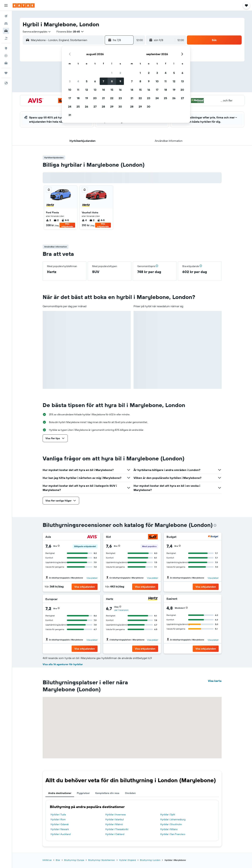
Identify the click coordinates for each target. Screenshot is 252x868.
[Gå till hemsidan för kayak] (24, 5)
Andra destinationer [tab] (60, 793)
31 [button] (70, 115)
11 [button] (78, 90)
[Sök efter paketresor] (6, 38)
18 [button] (78, 98)
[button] (6, 5)
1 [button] (112, 73)
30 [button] (120, 107)
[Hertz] (153, 599)
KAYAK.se (47, 860)
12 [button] (87, 90)
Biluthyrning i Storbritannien (102, 860)
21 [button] (103, 98)
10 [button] (70, 90)
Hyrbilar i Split (168, 814)
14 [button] (103, 90)
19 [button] (87, 98)
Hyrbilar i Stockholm (171, 824)
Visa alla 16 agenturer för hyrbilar (63, 664)
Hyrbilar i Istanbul (115, 819)
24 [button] (70, 107)
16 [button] (120, 90)
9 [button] (120, 81)
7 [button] (103, 81)
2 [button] (120, 73)
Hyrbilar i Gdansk (60, 824)
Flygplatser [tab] (83, 793)
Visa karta (215, 681)
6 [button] (95, 81)
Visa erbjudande (67, 225)
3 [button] (70, 81)
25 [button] (78, 107)
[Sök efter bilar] (6, 31)
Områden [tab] (130, 793)
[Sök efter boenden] (6, 24)
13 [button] (95, 90)
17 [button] (70, 98)
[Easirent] (213, 599)
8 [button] (112, 81)
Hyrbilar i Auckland (61, 834)
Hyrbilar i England (127, 860)
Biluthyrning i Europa (74, 860)
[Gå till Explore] (6, 48)
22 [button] (112, 98)
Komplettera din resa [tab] (107, 793)
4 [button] (78, 81)
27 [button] (95, 107)
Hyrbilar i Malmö (114, 824)
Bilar (58, 860)
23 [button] (120, 98)
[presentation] (215, 525)
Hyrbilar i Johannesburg (173, 819)
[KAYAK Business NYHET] (6, 63)
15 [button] (112, 90)
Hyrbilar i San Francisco (173, 834)
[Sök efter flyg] (6, 16)
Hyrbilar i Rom (58, 819)
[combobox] (37, 32)
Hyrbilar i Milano (169, 829)
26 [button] (87, 107)
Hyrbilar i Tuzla (58, 814)
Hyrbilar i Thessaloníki (117, 829)
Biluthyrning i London (150, 860)
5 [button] (87, 81)
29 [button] (112, 107)
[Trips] (6, 73)
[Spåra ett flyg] (6, 56)
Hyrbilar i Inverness (115, 814)
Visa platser (92, 578)
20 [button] (95, 98)
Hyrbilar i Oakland (115, 834)
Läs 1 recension (121, 610)
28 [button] (103, 107)
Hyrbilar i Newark (60, 829)
